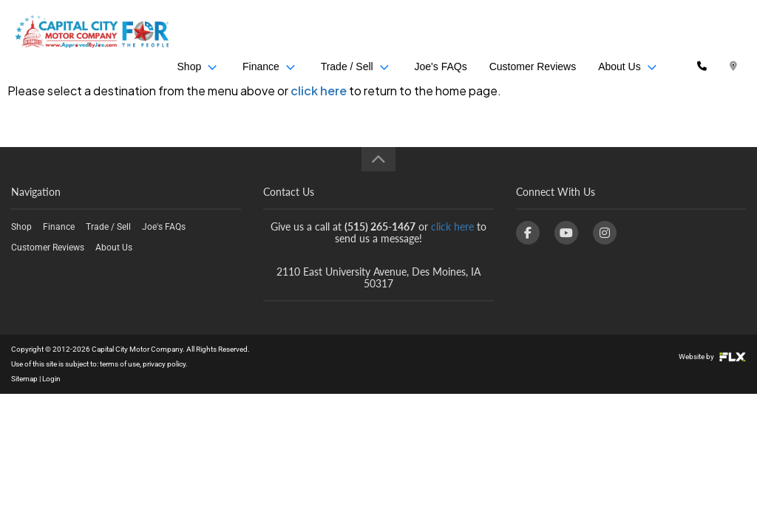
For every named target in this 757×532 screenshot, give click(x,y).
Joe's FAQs (442, 33)
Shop (204, 33)
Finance (274, 33)
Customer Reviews (534, 33)
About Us (629, 33)
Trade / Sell (358, 33)
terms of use (120, 364)
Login (51, 379)
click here (319, 91)
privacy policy (164, 364)
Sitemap (24, 379)
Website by (712, 357)
